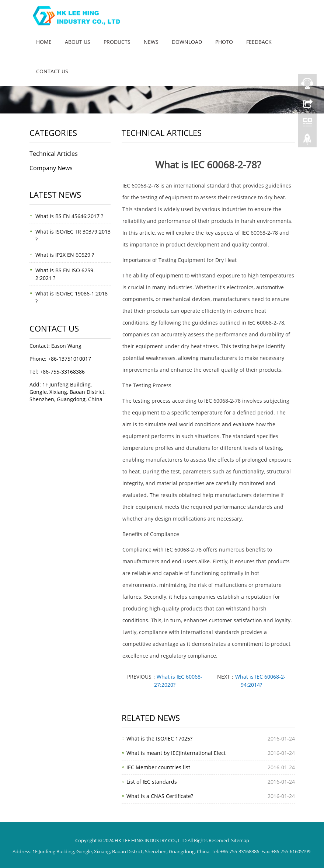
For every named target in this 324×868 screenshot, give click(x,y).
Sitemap (240, 840)
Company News (51, 168)
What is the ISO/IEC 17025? (159, 738)
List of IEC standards (152, 782)
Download (187, 42)
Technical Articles (54, 154)
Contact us (52, 71)
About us (78, 42)
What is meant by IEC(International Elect (176, 753)
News (151, 42)
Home (44, 42)
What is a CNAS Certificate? (160, 796)
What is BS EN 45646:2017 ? (69, 216)
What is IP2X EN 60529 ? (65, 255)
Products (117, 42)
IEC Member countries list (158, 767)
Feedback (259, 42)
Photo (224, 42)
